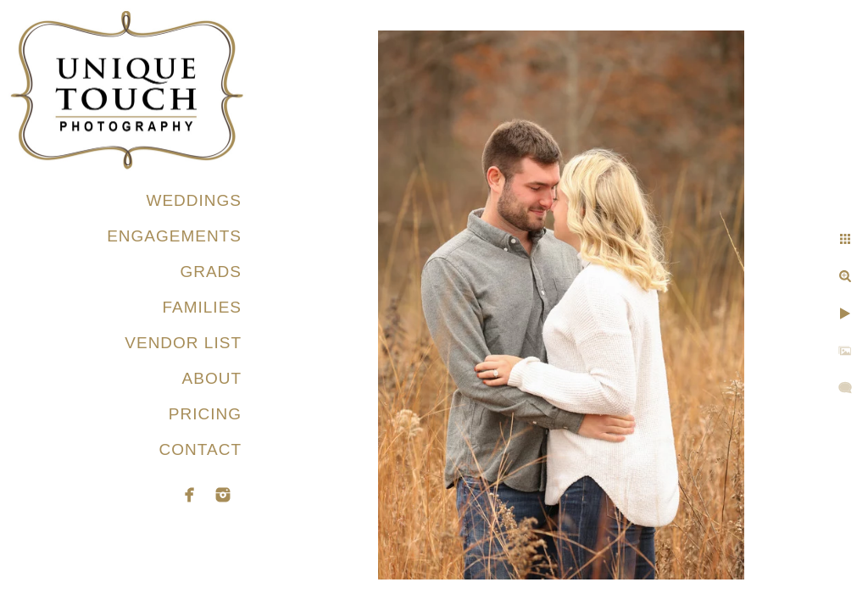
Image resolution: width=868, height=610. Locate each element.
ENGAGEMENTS (174, 236)
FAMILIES (202, 307)
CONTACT (200, 449)
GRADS (211, 272)
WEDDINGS (195, 200)
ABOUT (212, 378)
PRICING (205, 414)
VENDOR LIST (183, 343)
